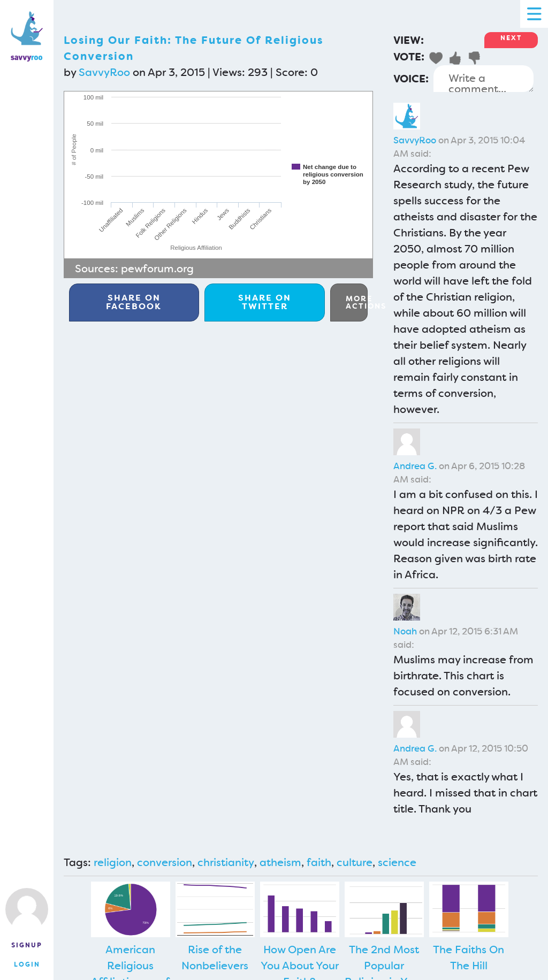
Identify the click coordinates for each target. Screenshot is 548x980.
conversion (165, 862)
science (397, 862)
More (357, 302)
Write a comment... (484, 79)
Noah (405, 631)
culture (355, 862)
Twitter (265, 302)
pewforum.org (157, 269)
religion (113, 862)
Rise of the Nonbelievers (215, 958)
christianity (226, 862)
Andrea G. (415, 466)
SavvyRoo (104, 72)
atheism (280, 862)
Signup (27, 945)
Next (511, 38)
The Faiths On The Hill (469, 958)
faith (319, 862)
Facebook (134, 302)
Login (27, 964)
